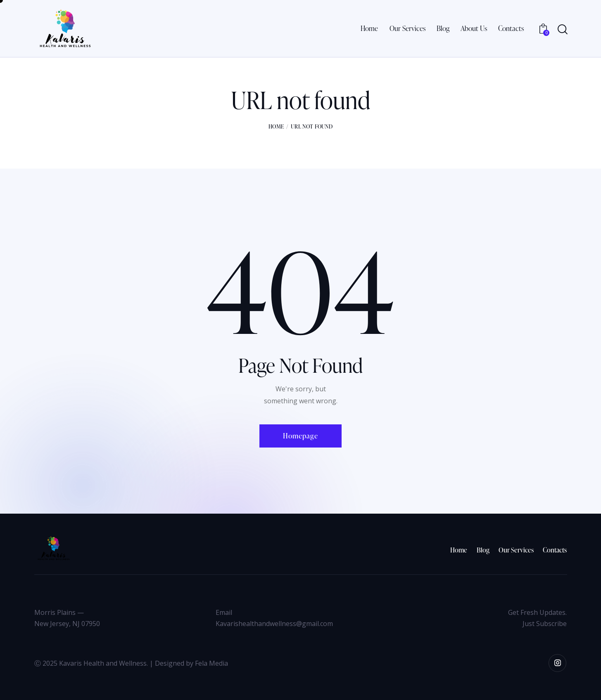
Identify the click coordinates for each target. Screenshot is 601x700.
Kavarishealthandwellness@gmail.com (274, 624)
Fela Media (211, 663)
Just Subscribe (545, 624)
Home (276, 126)
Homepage (300, 436)
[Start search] (562, 30)
